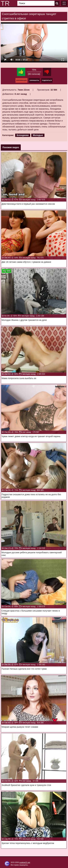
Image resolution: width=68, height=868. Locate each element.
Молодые (38, 135)
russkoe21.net (25, 862)
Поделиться (47, 80)
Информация (21, 80)
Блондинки (23, 135)
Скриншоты (34, 80)
